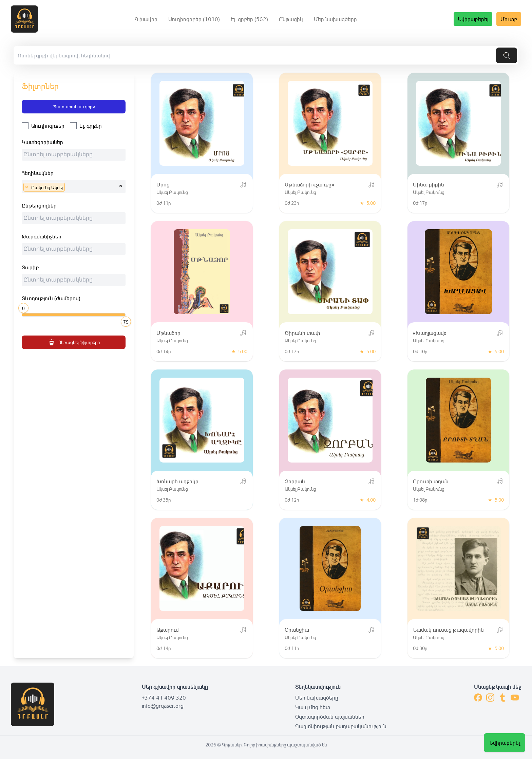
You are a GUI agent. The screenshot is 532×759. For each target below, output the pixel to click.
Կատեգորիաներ (42, 142)
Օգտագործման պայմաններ (330, 717)
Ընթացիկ (291, 19)
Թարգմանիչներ (42, 236)
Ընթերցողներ (39, 205)
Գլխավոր (146, 19)
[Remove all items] (120, 185)
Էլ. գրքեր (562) (249, 19)
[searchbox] (75, 156)
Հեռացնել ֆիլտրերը (74, 342)
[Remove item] (26, 187)
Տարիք (30, 267)
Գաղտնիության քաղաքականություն (341, 726)
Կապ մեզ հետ (313, 707)
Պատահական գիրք (74, 106)
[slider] (24, 307)
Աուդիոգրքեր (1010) (194, 19)
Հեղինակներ (38, 173)
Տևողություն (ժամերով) (51, 298)
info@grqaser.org (163, 706)
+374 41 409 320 (164, 698)
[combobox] (74, 155)
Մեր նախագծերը (335, 19)
